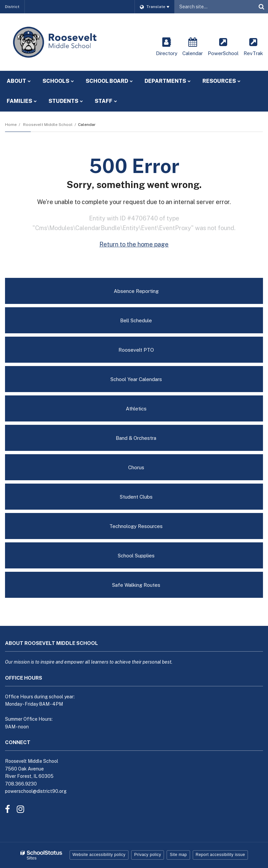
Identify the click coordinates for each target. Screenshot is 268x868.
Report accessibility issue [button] (220, 855)
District (12, 7)
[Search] (261, 7)
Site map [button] (178, 855)
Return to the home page (134, 244)
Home (11, 125)
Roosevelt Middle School (48, 125)
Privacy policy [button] (148, 855)
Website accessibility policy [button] (99, 855)
